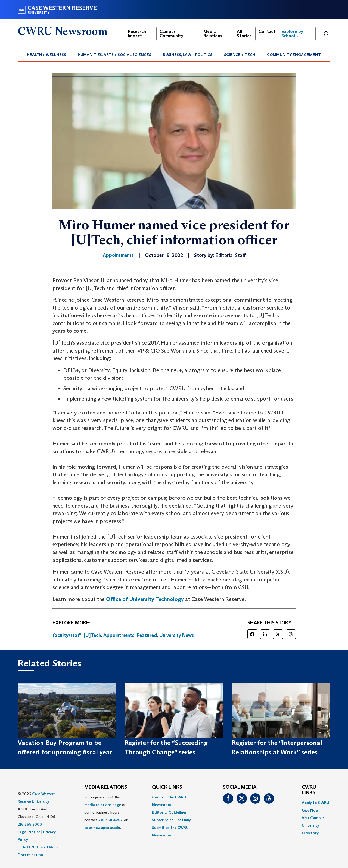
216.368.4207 (111, 820)
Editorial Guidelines (169, 812)
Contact (267, 33)
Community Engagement (294, 55)
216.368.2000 (30, 824)
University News (177, 635)
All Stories (244, 34)
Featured (147, 635)
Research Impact (137, 34)
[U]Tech (92, 635)
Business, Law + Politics (188, 55)
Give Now (310, 810)
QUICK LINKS (167, 787)
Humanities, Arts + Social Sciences (114, 55)
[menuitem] (47, 55)
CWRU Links (309, 790)
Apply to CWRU (316, 803)
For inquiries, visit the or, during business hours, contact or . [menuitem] (106, 812)
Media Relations (215, 34)
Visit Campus (313, 818)
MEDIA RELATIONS (106, 787)
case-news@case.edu (102, 828)
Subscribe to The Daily (171, 820)
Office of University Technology (145, 599)
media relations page (103, 805)
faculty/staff (67, 635)
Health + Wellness (46, 55)
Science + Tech (240, 55)
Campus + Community (173, 34)
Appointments (119, 635)
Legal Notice (29, 832)
